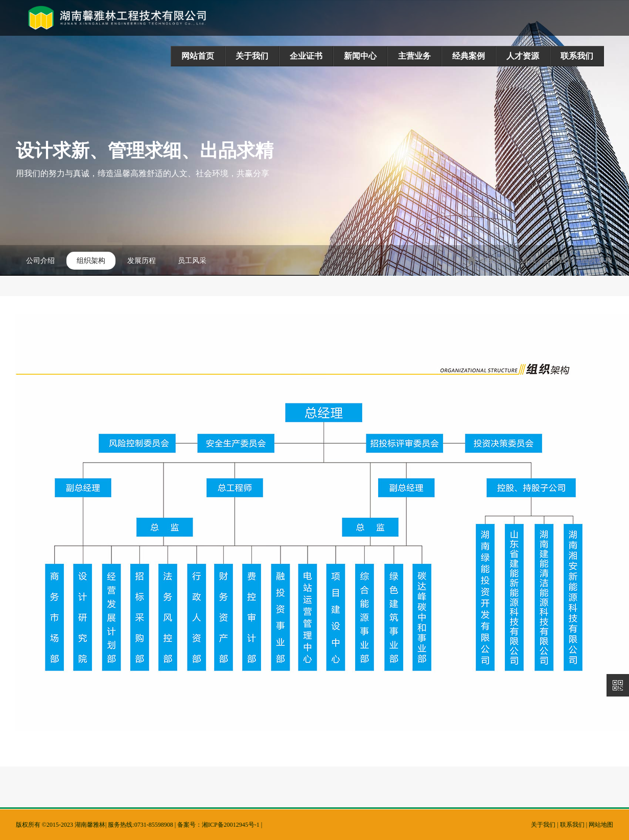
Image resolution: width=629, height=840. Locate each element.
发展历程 (142, 261)
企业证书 (306, 56)
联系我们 (577, 56)
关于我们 (252, 56)
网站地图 (601, 825)
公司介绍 (40, 261)
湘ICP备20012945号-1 (231, 825)
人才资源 (523, 56)
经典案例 (469, 56)
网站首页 (198, 56)
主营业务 (414, 56)
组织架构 (91, 261)
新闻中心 (360, 56)
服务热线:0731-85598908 (140, 825)
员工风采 (192, 261)
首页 (532, 260)
